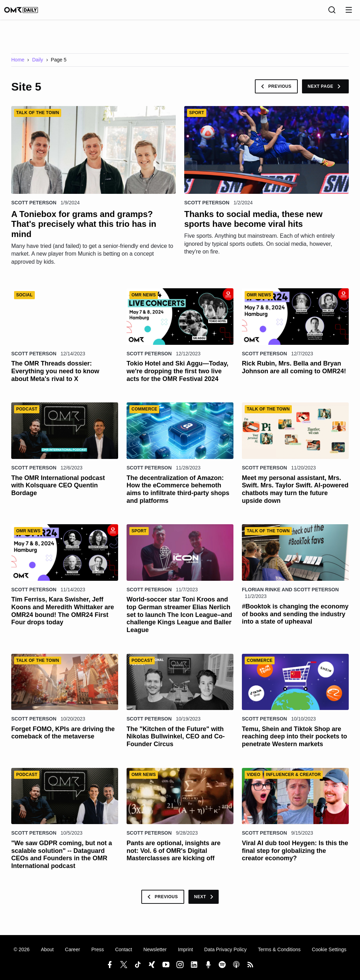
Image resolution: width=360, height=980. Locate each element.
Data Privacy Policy (226, 950)
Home (18, 65)
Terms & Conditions (279, 950)
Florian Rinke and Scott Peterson (290, 594)
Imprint (185, 950)
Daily (37, 65)
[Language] (316, 12)
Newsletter (155, 950)
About (47, 950)
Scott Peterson (34, 208)
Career (73, 950)
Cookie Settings (329, 950)
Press (98, 950)
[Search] (332, 12)
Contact (123, 950)
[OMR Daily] (28, 12)
